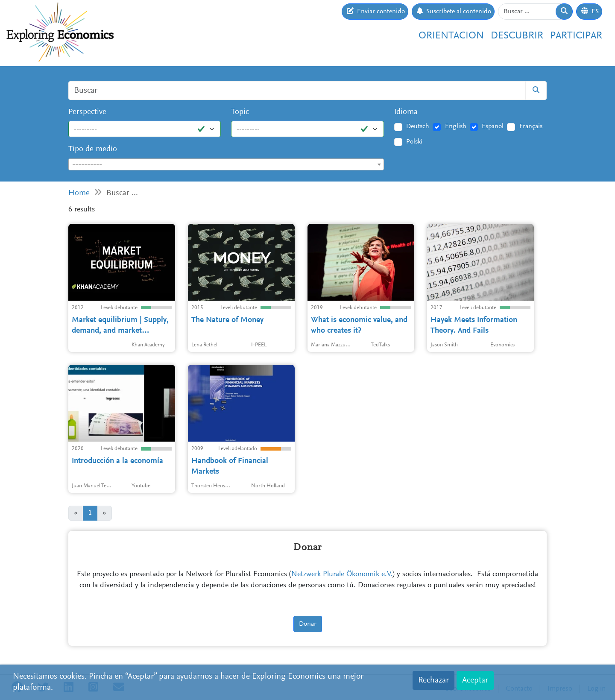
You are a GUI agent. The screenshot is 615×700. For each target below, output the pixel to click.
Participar (576, 36)
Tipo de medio (93, 149)
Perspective (87, 112)
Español (493, 126)
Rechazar (433, 680)
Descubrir (517, 36)
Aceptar (475, 680)
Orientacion (451, 36)
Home (79, 193)
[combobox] (226, 164)
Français (531, 126)
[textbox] (226, 165)
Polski (414, 142)
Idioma (406, 112)
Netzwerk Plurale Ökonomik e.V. (342, 574)
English (456, 126)
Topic (240, 112)
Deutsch (418, 126)
